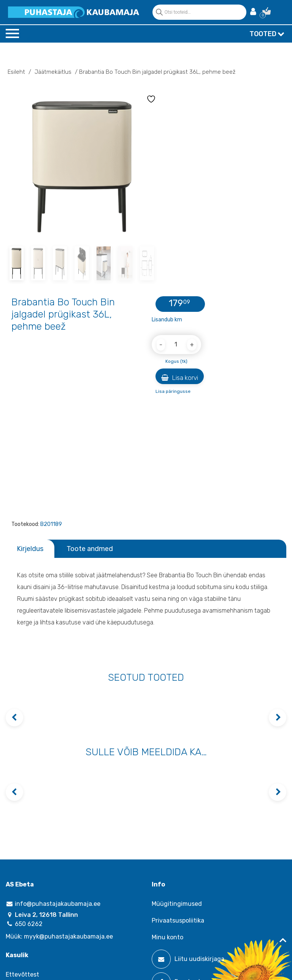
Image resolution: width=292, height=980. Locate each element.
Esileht (16, 72)
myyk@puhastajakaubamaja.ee (68, 936)
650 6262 (24, 924)
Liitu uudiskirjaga (188, 959)
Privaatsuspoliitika (178, 920)
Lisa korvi (180, 378)
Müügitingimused (177, 904)
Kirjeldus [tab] (30, 549)
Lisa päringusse (173, 391)
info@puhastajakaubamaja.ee (53, 904)
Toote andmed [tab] (90, 549)
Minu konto (167, 937)
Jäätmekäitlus (53, 72)
